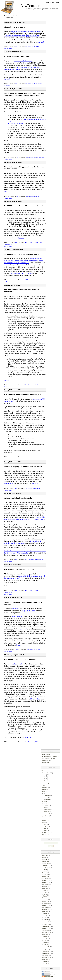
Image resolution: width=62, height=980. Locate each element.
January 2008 (45, 903)
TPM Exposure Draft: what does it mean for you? (22, 395)
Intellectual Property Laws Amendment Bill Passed (23, 467)
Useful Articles (45, 763)
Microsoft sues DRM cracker (15, 27)
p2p (45, 828)
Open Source (45, 816)
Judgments (47, 810)
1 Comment (7, 86)
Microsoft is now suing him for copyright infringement (21, 36)
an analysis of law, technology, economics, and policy (42, 9)
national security (46, 814)
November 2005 (46, 953)
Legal (57, 2)
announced (16, 609)
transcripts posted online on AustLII (21, 273)
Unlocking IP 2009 (46, 761)
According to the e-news (16, 123)
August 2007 (45, 912)
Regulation (47, 812)
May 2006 (44, 941)
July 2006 (44, 936)
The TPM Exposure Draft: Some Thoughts (20, 659)
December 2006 (46, 926)
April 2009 (44, 872)
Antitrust (46, 806)
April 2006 (44, 943)
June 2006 (44, 939)
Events (43, 791)
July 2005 (44, 962)
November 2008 (46, 882)
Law (35, 650)
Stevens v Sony (35, 699)
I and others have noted (14, 664)
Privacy (44, 818)
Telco (45, 830)
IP (43, 560)
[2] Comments (8, 387)
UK (45, 779)
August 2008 (45, 889)
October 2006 (45, 930)
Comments (49, 974)
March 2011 (45, 859)
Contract (46, 808)
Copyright (28, 47)
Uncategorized (40, 157)
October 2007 (45, 907)
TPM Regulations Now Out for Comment (19, 569)
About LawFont (46, 754)
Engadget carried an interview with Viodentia (26, 32)
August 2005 (45, 959)
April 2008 (44, 897)
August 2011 (45, 855)
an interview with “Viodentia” (23, 61)
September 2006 (46, 932)
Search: (51, 839)
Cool (43, 785)
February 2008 (46, 901)
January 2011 (45, 864)
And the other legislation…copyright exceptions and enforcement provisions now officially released (24, 95)
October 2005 (45, 955)
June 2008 (44, 893)
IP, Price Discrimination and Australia (18, 498)
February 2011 (46, 862)
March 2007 (45, 920)
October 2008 (45, 884)
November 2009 (46, 868)
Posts (47, 972)
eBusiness (39, 84)
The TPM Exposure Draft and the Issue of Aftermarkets (25, 206)
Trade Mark (37, 488)
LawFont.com (31, 6)
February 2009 (46, 876)
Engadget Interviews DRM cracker (17, 56)
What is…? (45, 834)
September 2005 (46, 957)
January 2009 (45, 878)
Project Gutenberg (18, 616)
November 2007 (46, 905)
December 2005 (46, 951)
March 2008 (45, 899)
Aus (27, 157)
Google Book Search (28, 611)
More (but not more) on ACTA (49, 758)
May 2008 (44, 895)
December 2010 (46, 866)
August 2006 (45, 934)
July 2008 (44, 891)
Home (48, 2)
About (53, 2)
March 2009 (45, 874)
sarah (18, 650)
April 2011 (44, 857)
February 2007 (46, 922)
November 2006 (46, 928)
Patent (30, 488)
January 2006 (45, 949)
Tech (41, 242)
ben (16, 47)
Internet (46, 826)
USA (38, 47)
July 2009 (44, 870)
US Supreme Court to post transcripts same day (22, 254)
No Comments (8, 49)
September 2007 (46, 909)
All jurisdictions (46, 773)
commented (23, 629)
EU (45, 777)
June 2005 (44, 963)
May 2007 (44, 918)
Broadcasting (45, 783)
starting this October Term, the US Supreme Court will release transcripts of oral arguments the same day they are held (23, 261)
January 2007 (45, 924)
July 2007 (44, 914)
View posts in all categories (49, 771)
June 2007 (44, 916)
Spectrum (44, 820)
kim (17, 157)
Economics (45, 789)
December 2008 (46, 880)
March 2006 (45, 945)
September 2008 (46, 886)
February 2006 (46, 947)
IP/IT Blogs (45, 802)
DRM (34, 47)
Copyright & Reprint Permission (50, 756)
